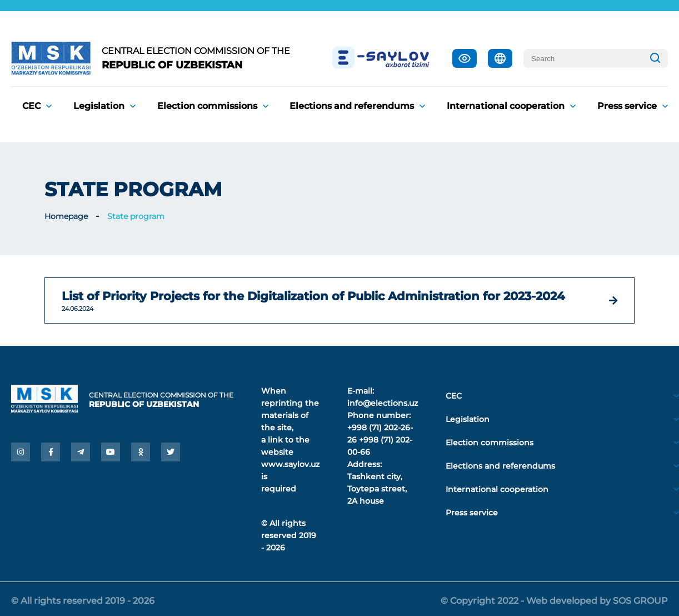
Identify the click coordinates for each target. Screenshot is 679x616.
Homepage (66, 216)
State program (136, 216)
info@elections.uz (383, 403)
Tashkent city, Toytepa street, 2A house (377, 489)
